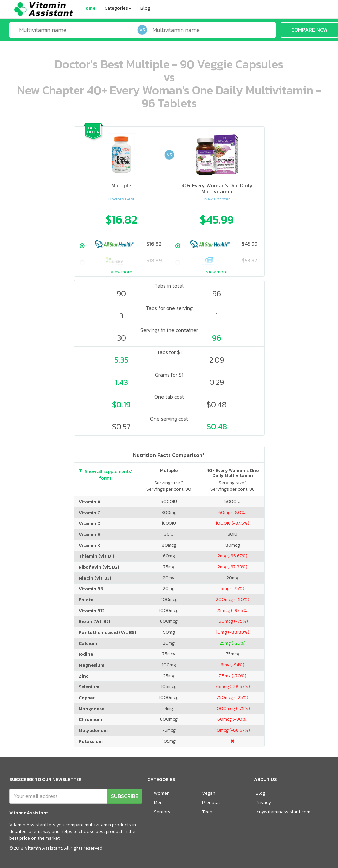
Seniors (162, 812)
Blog (145, 8)
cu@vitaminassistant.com (283, 812)
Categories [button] (118, 8)
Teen (207, 812)
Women (162, 793)
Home (89, 8)
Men (158, 802)
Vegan (209, 793)
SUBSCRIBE (125, 796)
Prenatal (211, 802)
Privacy (263, 802)
